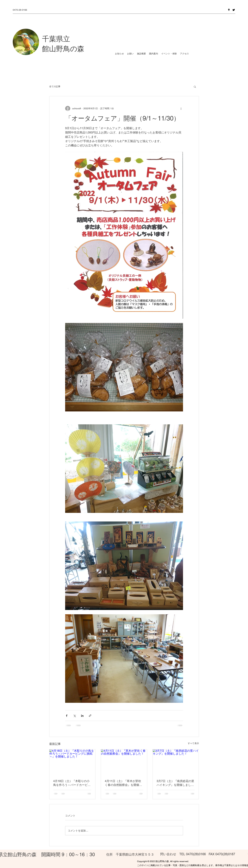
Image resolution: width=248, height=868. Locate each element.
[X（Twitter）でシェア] (74, 716)
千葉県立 (56, 39)
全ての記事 (55, 86)
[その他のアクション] (181, 108)
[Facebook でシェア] (67, 716)
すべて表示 (193, 743)
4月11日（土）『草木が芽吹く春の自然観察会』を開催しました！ (123, 783)
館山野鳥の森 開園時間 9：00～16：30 (51, 855)
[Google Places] (229, 10)
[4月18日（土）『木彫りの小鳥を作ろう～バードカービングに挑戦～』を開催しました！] (72, 762)
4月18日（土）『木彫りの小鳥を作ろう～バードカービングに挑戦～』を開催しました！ (72, 783)
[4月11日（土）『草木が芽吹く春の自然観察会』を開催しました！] (124, 762)
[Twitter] (234, 10)
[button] (195, 87)
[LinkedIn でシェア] (82, 716)
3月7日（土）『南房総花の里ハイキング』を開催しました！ (175, 783)
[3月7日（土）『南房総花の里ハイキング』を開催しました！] (176, 762)
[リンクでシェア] (90, 716)
